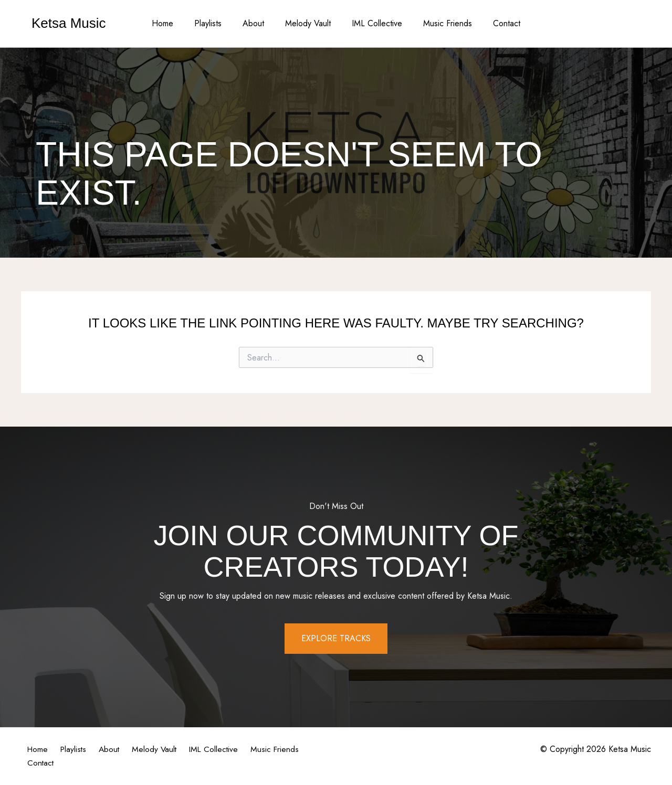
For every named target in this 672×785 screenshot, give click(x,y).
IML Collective (373, 23)
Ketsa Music (69, 23)
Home (175, 23)
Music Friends (439, 23)
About (258, 23)
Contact (494, 23)
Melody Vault (308, 23)
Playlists (216, 23)
